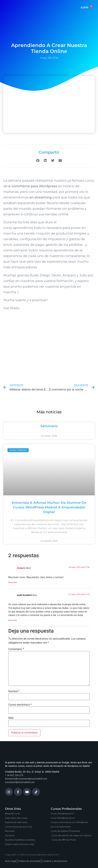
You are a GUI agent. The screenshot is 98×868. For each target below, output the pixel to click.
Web (11, 718)
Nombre (14, 691)
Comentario (16, 649)
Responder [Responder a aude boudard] (13, 620)
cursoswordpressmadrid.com (20, 782)
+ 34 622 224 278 (14, 775)
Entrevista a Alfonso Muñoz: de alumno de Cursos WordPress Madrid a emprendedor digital (49, 507)
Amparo (21, 568)
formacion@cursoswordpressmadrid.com (26, 779)
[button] (38, 161)
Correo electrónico (20, 705)
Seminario (49, 426)
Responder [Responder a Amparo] (13, 582)
